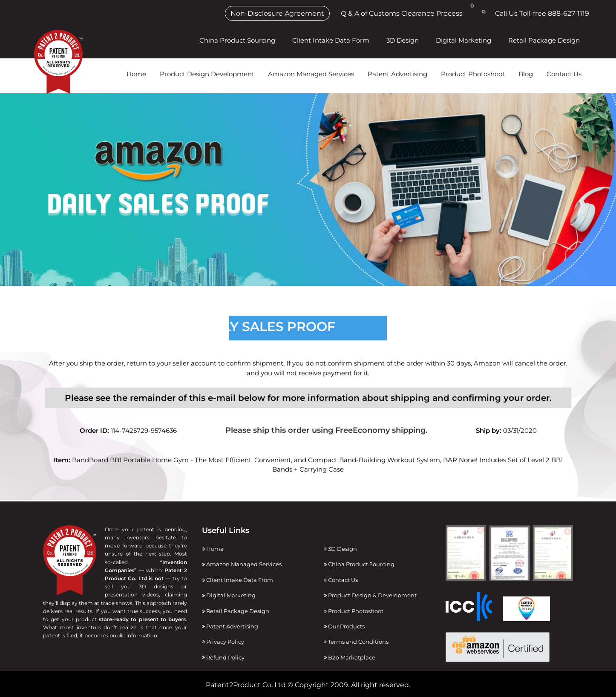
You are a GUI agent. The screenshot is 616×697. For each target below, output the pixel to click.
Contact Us (564, 74)
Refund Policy (223, 657)
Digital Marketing (463, 40)
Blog (526, 74)
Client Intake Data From (237, 580)
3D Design (403, 40)
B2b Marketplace (350, 657)
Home (136, 74)
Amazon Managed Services (311, 74)
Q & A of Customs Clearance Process (402, 13)
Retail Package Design (544, 40)
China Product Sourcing (237, 40)
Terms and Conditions (356, 642)
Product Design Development (207, 74)
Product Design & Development (370, 595)
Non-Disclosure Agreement (277, 13)
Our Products (344, 626)
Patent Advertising (397, 74)
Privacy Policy (223, 642)
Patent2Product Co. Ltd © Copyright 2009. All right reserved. (308, 685)
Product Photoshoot (473, 74)
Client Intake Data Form (331, 40)
